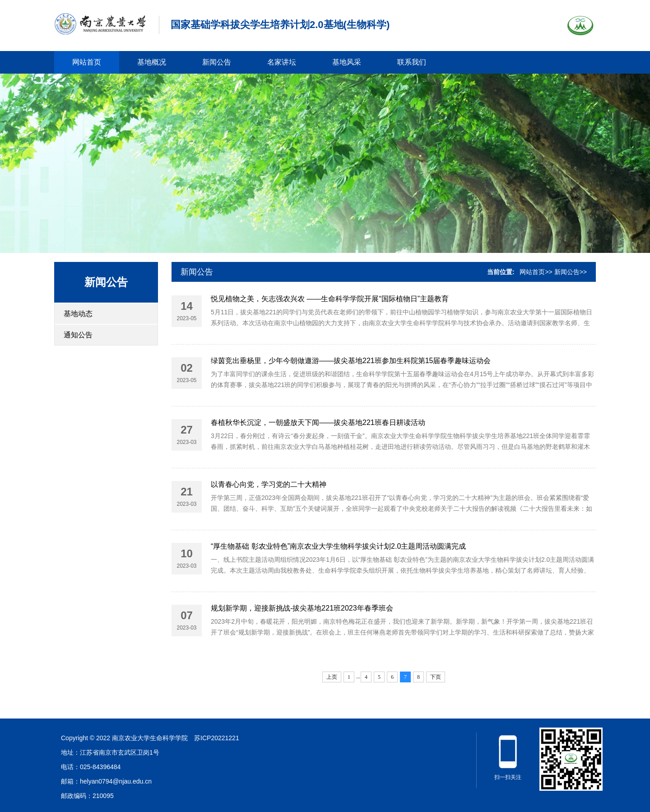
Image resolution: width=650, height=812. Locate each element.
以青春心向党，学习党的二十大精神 (269, 484)
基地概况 (152, 62)
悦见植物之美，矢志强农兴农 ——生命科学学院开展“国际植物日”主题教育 (330, 299)
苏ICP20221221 (217, 738)
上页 (332, 677)
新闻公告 (217, 62)
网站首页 (87, 62)
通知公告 (78, 335)
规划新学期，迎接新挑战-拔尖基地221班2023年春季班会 (302, 608)
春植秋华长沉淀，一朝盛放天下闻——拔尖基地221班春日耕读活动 (318, 422)
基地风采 (347, 62)
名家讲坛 (282, 62)
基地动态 (78, 314)
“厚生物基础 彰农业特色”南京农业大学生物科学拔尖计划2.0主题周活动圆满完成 (338, 546)
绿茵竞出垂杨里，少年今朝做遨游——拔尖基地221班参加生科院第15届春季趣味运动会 (351, 361)
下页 (436, 677)
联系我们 (412, 62)
